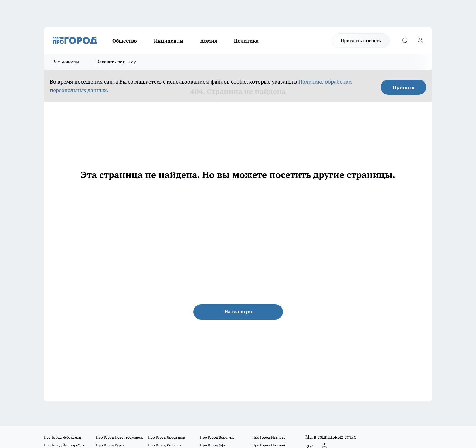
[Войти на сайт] (420, 41)
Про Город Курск (110, 445)
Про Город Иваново (269, 437)
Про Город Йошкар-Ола (64, 445)
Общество (125, 41)
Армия (209, 41)
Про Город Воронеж (217, 437)
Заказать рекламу (116, 62)
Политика (246, 41)
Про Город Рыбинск (165, 445)
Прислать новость (361, 40)
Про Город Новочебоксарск (119, 437)
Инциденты (169, 41)
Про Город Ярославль (166, 437)
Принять (404, 87)
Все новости (66, 62)
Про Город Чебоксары (62, 437)
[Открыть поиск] (405, 41)
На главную (238, 311)
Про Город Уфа (213, 445)
